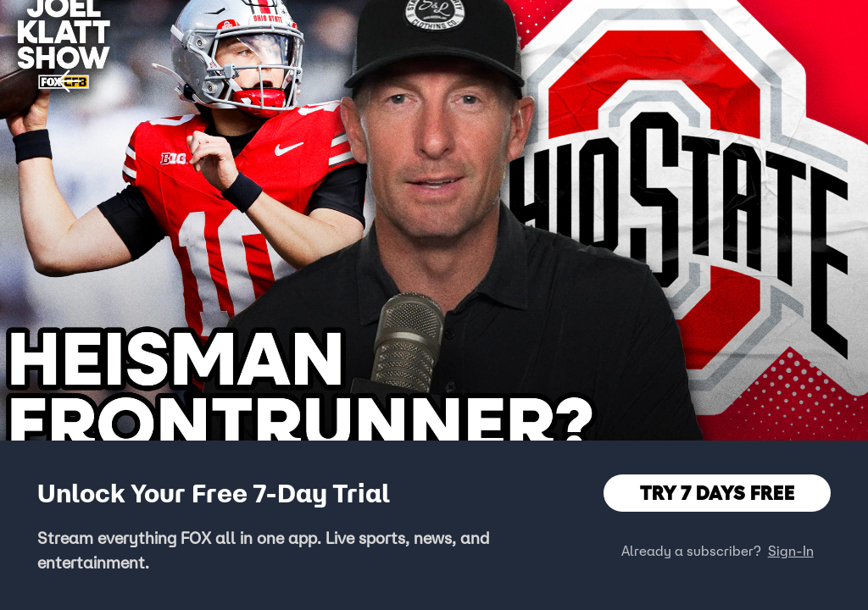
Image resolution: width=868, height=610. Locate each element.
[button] (70, 81)
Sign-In (791, 551)
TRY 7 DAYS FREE (718, 493)
